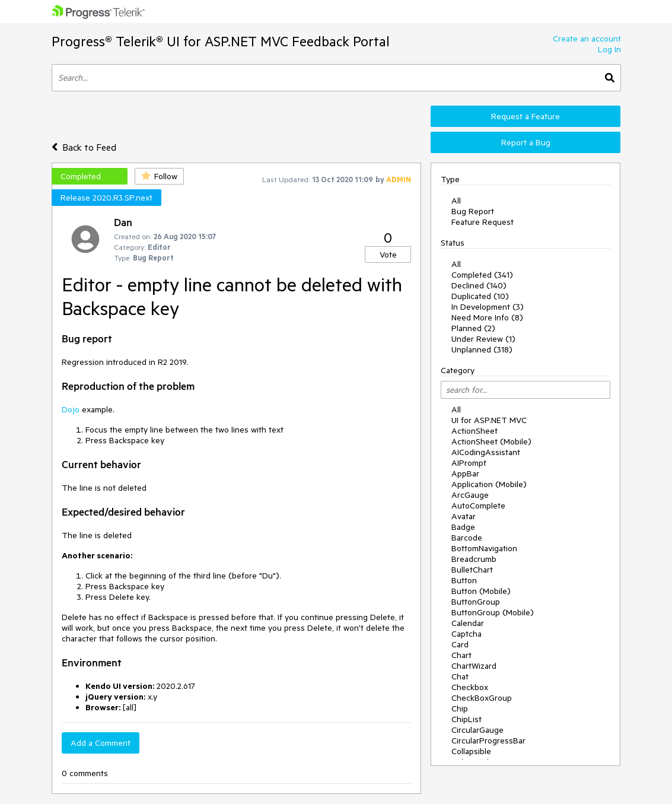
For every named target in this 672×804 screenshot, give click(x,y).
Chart (461, 655)
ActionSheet (474, 431)
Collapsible (471, 751)
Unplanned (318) (482, 349)
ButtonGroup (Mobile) (493, 612)
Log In (609, 49)
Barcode (467, 538)
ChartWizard (474, 666)
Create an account (587, 39)
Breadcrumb (474, 559)
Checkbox (470, 687)
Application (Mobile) (489, 484)
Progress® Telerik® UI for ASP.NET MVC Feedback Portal (221, 41)
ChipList (466, 719)
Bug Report (473, 211)
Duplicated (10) (480, 296)
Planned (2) (473, 328)
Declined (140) (479, 285)
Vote (388, 255)
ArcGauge (470, 495)
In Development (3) (488, 307)
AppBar (465, 473)
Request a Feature (526, 116)
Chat (460, 676)
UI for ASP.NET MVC (489, 420)
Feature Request (482, 222)
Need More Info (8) (487, 317)
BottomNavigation (484, 548)
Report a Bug (526, 142)
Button (464, 580)
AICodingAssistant (486, 452)
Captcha (466, 634)
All (456, 201)
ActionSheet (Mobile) (491, 441)
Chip (460, 708)
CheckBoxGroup (482, 698)
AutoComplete (478, 506)
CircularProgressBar (488, 741)
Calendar (468, 623)
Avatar (464, 516)
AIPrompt (469, 463)
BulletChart (472, 570)
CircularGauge (477, 730)
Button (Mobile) (481, 591)
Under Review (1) (483, 339)
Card (460, 644)
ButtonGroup (476, 602)
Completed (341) (482, 275)
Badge (463, 527)
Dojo (71, 409)
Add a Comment (101, 743)
